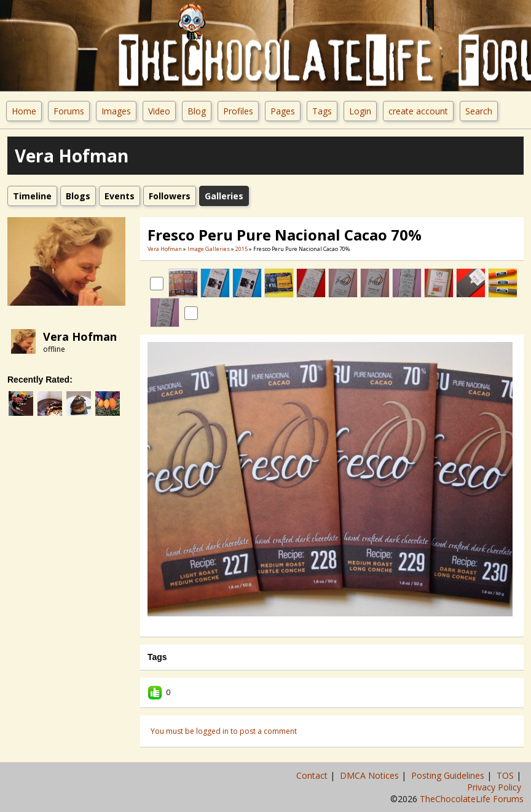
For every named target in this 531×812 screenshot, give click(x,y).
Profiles (238, 111)
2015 (242, 249)
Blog (197, 111)
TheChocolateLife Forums (472, 799)
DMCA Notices (371, 775)
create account (418, 111)
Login (360, 111)
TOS (506, 775)
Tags (322, 111)
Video (159, 111)
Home (24, 111)
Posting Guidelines (449, 775)
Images (116, 111)
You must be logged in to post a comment (224, 731)
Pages (283, 111)
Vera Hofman (80, 336)
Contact (313, 775)
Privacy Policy (495, 787)
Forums (69, 111)
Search (479, 111)
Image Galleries (209, 249)
